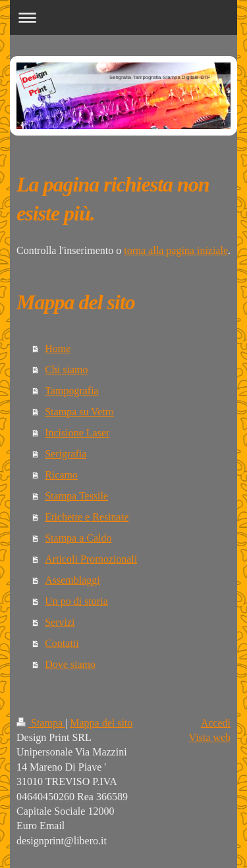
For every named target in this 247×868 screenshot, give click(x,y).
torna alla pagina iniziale (176, 250)
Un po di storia (76, 601)
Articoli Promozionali (91, 559)
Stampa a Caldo (78, 538)
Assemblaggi (72, 580)
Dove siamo (70, 664)
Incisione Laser (77, 433)
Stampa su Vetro (79, 412)
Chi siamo (66, 370)
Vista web (210, 737)
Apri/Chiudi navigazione (123, 17)
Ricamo (61, 475)
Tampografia (72, 391)
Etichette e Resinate (87, 517)
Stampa (41, 723)
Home (58, 348)
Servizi (60, 622)
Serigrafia (66, 454)
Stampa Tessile (76, 496)
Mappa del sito (101, 723)
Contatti (62, 643)
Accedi (216, 723)
